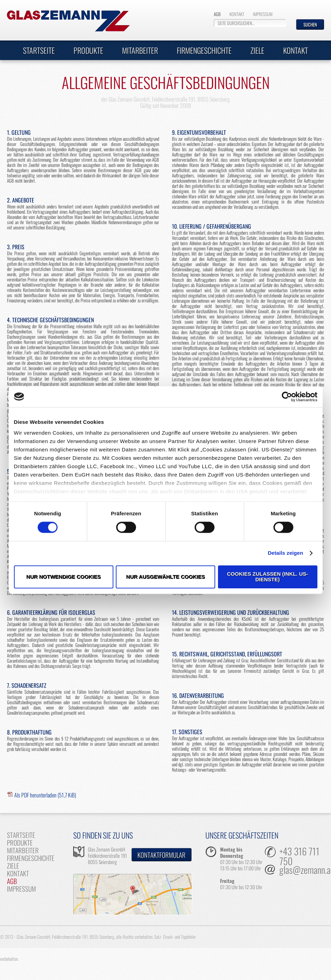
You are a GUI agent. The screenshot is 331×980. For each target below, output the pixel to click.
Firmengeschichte (204, 50)
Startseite (39, 50)
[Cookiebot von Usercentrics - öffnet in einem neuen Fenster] (287, 397)
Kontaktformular (161, 855)
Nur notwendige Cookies (63, 577)
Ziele (257, 50)
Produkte (88, 50)
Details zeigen (285, 553)
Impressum (263, 14)
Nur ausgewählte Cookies (166, 577)
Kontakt (237, 14)
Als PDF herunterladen (45, 795)
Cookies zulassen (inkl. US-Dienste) (268, 577)
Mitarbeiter (140, 50)
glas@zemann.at (302, 871)
